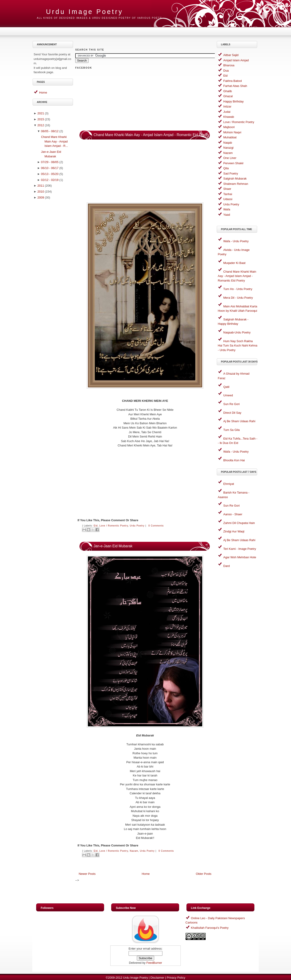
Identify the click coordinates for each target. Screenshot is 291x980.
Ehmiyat (229, 484)
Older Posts (204, 874)
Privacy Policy (176, 978)
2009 (41, 197)
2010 (41, 192)
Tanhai (228, 194)
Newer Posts (87, 874)
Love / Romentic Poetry (114, 526)
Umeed (228, 395)
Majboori (229, 127)
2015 (41, 119)
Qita (226, 168)
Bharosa (229, 65)
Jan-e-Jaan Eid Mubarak (113, 546)
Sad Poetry (231, 173)
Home (43, 93)
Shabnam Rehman (236, 184)
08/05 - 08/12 (50, 131)
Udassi (228, 199)
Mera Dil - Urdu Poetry (238, 298)
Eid (96, 526)
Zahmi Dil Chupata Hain (239, 523)
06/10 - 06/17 (50, 168)
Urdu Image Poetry (85, 12)
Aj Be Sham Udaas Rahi (239, 421)
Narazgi (228, 148)
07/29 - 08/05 (50, 162)
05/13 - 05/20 (50, 174)
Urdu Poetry (137, 526)
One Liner (230, 158)
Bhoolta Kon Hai (234, 460)
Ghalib (228, 91)
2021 (41, 113)
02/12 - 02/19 (50, 180)
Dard (226, 566)
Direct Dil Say (232, 413)
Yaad (227, 215)
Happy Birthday (233, 101)
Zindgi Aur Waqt (234, 531)
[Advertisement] (54, 274)
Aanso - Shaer (233, 514)
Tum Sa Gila (232, 430)
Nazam (134, 851)
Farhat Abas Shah (235, 86)
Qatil (226, 387)
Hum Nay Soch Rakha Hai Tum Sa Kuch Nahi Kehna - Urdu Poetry (238, 346)
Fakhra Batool (233, 81)
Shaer (227, 189)
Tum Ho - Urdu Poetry (238, 289)
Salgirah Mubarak (235, 179)
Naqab (228, 143)
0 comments (156, 526)
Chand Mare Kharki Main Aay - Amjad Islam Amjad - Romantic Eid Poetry (151, 135)
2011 (41, 186)
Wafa (227, 209)
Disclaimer (157, 978)
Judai (227, 112)
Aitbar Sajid (231, 55)
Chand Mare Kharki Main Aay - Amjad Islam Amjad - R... (54, 141)
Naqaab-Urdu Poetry (237, 332)
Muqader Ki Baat (234, 263)
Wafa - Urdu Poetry (236, 241)
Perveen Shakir (233, 163)
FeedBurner (154, 963)
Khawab (229, 117)
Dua (226, 71)
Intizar (227, 106)
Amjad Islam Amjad (236, 60)
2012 (41, 125)
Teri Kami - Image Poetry (240, 549)
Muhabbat (230, 137)
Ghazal (228, 96)
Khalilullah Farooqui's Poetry (210, 928)
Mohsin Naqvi (232, 132)
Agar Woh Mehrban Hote (240, 557)
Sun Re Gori (232, 404)
